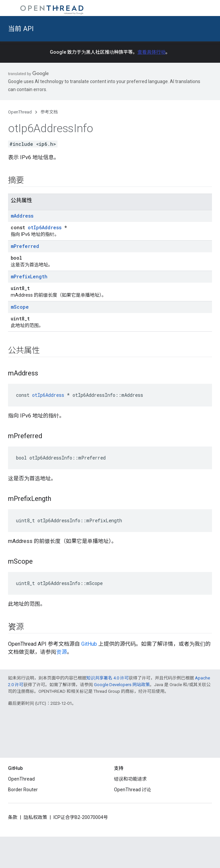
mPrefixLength (29, 276)
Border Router (23, 790)
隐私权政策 (35, 817)
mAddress (22, 216)
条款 (13, 817)
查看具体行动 (151, 52)
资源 (62, 652)
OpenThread (20, 112)
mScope (20, 307)
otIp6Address (45, 227)
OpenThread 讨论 (133, 790)
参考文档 (49, 112)
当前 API (21, 29)
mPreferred (25, 246)
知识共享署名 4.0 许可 (107, 678)
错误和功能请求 (130, 779)
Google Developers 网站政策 (122, 685)
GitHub (89, 644)
